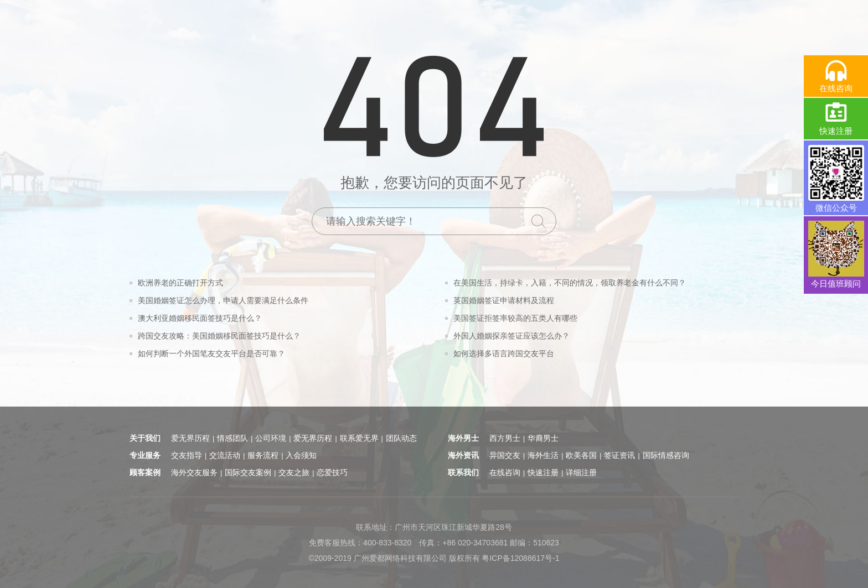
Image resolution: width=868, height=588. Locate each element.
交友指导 (187, 455)
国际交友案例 (248, 472)
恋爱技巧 (332, 472)
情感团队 (232, 438)
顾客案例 (145, 472)
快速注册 (543, 472)
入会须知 (301, 455)
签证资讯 (619, 455)
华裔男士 (543, 438)
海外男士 (463, 438)
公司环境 (271, 438)
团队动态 (401, 438)
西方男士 (505, 438)
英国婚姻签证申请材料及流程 (504, 300)
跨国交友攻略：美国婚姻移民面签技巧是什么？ (219, 336)
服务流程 (263, 455)
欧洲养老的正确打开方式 (180, 283)
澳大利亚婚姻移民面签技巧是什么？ (200, 318)
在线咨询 (505, 472)
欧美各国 (581, 455)
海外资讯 (463, 455)
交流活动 (225, 455)
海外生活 (543, 455)
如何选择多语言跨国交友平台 (504, 353)
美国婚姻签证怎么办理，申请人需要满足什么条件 (223, 300)
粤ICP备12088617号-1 (520, 558)
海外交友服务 (194, 472)
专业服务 (145, 455)
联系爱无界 (359, 438)
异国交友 (505, 455)
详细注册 (581, 472)
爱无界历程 (190, 438)
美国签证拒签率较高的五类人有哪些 (515, 318)
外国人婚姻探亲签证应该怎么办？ (512, 336)
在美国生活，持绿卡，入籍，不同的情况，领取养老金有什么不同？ (570, 283)
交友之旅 (294, 472)
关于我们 (145, 438)
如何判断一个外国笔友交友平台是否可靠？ (211, 353)
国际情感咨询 (666, 455)
